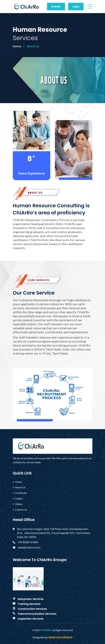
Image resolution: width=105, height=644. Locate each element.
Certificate (21, 493)
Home (17, 46)
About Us (20, 487)
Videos (19, 504)
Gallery (19, 498)
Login (76, 7)
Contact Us (21, 510)
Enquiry (56, 7)
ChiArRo (46, 630)
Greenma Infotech (60, 637)
